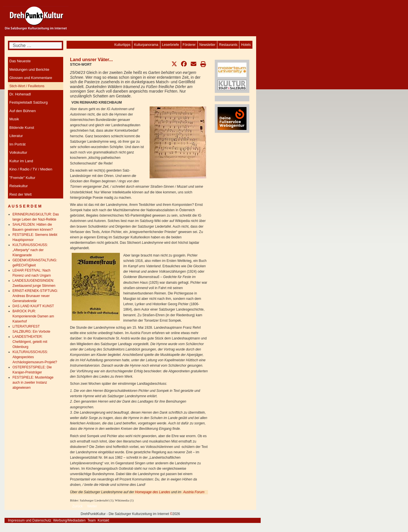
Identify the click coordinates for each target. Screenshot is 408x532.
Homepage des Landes (152, 492)
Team (91, 520)
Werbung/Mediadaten (69, 520)
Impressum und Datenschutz (30, 520)
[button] (174, 64)
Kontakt (103, 520)
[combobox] (36, 45)
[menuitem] (246, 45)
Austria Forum (194, 492)
